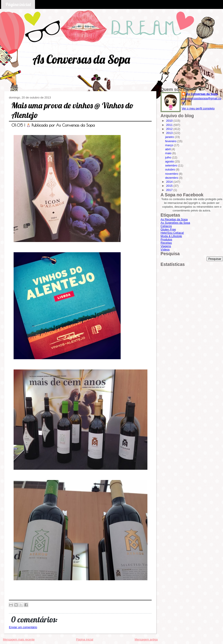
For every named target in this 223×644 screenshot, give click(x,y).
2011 (170, 125)
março (170, 145)
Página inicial (18, 4)
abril (168, 149)
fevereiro (171, 141)
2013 (170, 133)
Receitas (166, 243)
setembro (172, 165)
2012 (170, 129)
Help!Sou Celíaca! (172, 233)
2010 (170, 121)
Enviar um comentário (23, 627)
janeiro (170, 137)
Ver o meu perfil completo (198, 108)
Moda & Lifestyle (171, 236)
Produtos (166, 239)
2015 (170, 186)
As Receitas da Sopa (174, 219)
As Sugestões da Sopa (175, 223)
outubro (171, 169)
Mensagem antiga (146, 639)
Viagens (166, 246)
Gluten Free (168, 229)
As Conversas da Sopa (81, 59)
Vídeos (165, 249)
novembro (172, 174)
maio (169, 153)
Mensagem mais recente (19, 639)
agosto (170, 161)
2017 (170, 190)
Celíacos (166, 226)
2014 (170, 182)
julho (169, 157)
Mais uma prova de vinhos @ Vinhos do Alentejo (72, 110)
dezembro (172, 178)
